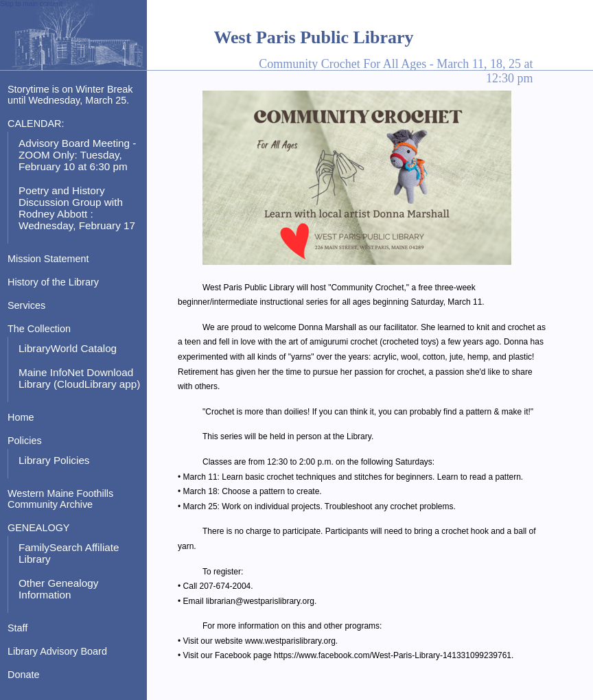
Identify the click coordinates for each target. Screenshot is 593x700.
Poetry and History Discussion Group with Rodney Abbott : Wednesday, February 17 (77, 208)
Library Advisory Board (57, 651)
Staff (18, 628)
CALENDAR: (36, 124)
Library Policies (54, 460)
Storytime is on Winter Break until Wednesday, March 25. (70, 95)
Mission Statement (48, 259)
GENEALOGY (38, 528)
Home (21, 417)
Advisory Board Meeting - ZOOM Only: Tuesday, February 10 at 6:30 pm (77, 155)
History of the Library (53, 282)
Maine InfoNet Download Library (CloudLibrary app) (79, 378)
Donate (23, 675)
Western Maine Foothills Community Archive (60, 499)
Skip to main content (31, 4)
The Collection (39, 329)
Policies (25, 441)
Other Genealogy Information (58, 589)
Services (26, 305)
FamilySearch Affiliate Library (69, 553)
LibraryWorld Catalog (68, 348)
